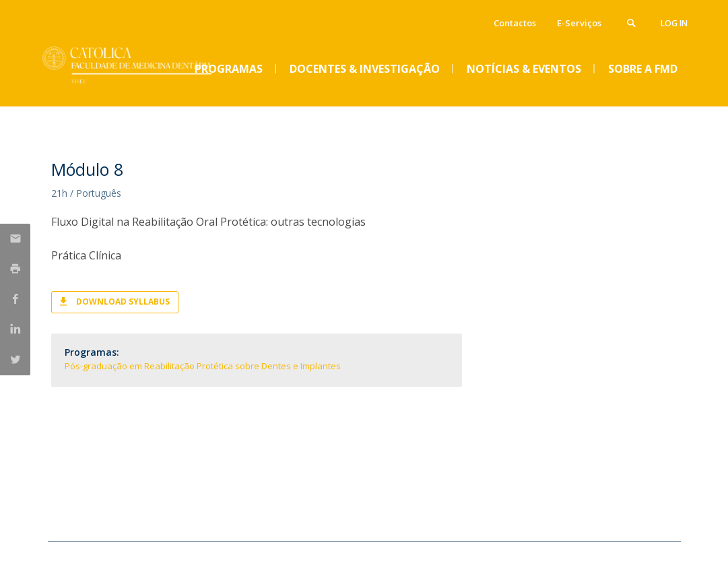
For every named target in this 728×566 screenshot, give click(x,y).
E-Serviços (579, 23)
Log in (674, 23)
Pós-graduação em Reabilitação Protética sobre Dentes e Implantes (203, 366)
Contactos (515, 23)
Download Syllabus (123, 302)
